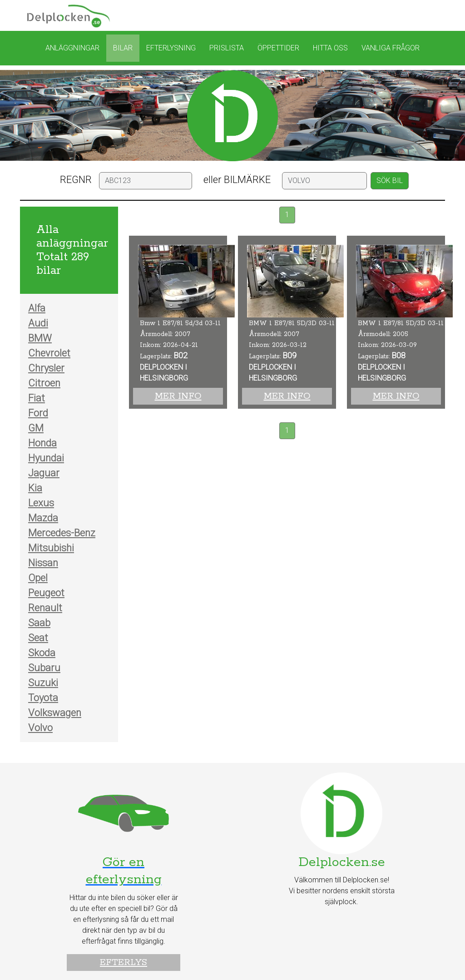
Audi (38, 323)
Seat (38, 638)
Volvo (40, 728)
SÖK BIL (390, 181)
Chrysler (46, 368)
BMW (40, 338)
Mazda (43, 518)
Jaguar (44, 473)
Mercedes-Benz (62, 533)
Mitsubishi (51, 548)
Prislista (227, 48)
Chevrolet (49, 353)
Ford (38, 413)
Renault (45, 608)
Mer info (178, 396)
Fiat (37, 398)
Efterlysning (171, 48)
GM (36, 428)
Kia (35, 488)
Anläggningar (72, 48)
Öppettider (278, 48)
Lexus (41, 503)
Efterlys (124, 963)
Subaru (44, 668)
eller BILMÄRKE (237, 180)
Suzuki (43, 683)
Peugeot (46, 593)
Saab (39, 623)
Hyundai (46, 458)
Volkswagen (55, 713)
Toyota (43, 698)
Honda (42, 443)
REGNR (76, 180)
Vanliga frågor (391, 48)
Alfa (37, 308)
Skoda (42, 653)
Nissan (43, 563)
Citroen (44, 383)
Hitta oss (330, 48)
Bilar (123, 48)
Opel (38, 578)
